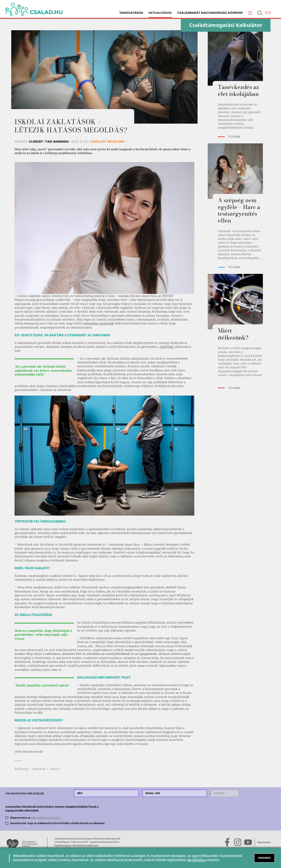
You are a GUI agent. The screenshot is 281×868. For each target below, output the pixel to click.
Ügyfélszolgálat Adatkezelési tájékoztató (76, 845)
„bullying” (167, 347)
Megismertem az (35, 817)
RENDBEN (264, 858)
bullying (21, 769)
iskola (55, 769)
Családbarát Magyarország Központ (210, 13)
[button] (250, 13)
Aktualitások (160, 13)
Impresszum (264, 842)
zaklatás (39, 769)
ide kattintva (196, 860)
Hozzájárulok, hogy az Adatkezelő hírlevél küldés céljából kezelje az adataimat (57, 823)
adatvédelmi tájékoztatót (46, 817)
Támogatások (131, 13)
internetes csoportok (98, 323)
